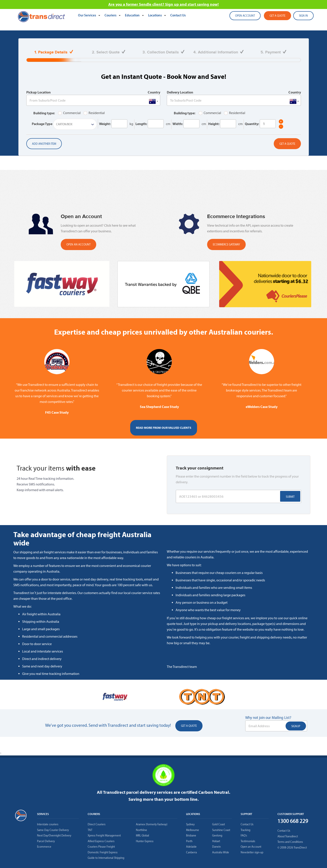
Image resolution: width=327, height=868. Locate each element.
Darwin (216, 847)
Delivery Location (180, 92)
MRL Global (142, 835)
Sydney (190, 824)
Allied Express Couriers (101, 841)
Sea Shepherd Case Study (159, 407)
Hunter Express (145, 841)
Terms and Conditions (290, 842)
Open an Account (251, 847)
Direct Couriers (97, 824)
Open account (245, 16)
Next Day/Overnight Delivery (54, 835)
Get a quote (277, 16)
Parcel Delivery (46, 841)
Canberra (191, 852)
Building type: (44, 113)
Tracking (245, 830)
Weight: (105, 124)
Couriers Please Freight (101, 847)
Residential (94, 113)
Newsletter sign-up (252, 852)
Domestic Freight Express (103, 852)
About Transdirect (288, 836)
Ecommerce (44, 847)
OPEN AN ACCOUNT (78, 244)
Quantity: (252, 124)
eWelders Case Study (262, 407)
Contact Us (178, 15)
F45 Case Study (57, 412)
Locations (155, 15)
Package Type (42, 124)
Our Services (87, 15)
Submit (290, 497)
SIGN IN (303, 16)
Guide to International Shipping (106, 858)
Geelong (217, 835)
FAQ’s (244, 835)
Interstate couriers (48, 824)
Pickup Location (38, 92)
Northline (141, 830)
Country (154, 92)
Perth (189, 841)
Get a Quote (287, 144)
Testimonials (248, 841)
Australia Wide (221, 852)
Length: (141, 124)
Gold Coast (219, 824)
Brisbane (191, 835)
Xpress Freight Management (104, 835)
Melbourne (193, 830)
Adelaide (191, 847)
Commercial (69, 113)
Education (133, 15)
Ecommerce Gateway (226, 244)
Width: (178, 124)
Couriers (111, 15)
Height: (214, 124)
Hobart (216, 841)
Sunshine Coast (221, 830)
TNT (90, 830)
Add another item (44, 144)
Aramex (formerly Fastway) (152, 824)
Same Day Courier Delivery (53, 830)
